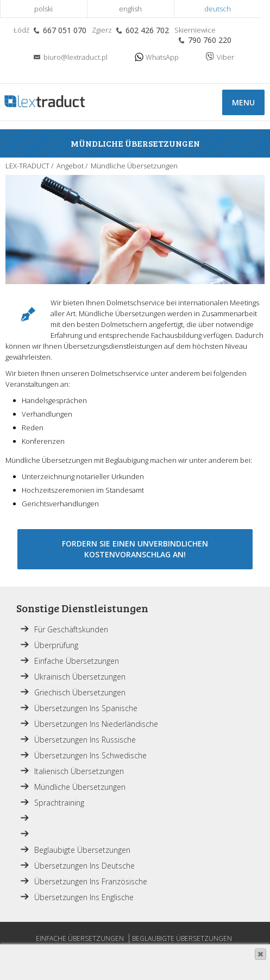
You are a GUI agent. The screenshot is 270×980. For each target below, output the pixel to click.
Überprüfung (56, 645)
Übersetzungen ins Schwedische (90, 755)
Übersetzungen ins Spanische (86, 708)
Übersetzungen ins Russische (85, 740)
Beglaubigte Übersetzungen (82, 850)
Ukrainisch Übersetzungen (80, 677)
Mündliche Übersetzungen (80, 787)
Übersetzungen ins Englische (84, 897)
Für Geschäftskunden (71, 629)
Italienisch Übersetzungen (79, 771)
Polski (43, 9)
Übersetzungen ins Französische (91, 881)
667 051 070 (65, 30)
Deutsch (218, 9)
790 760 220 (210, 40)
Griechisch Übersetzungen (80, 692)
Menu (243, 102)
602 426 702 (147, 30)
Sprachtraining (59, 803)
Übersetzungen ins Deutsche (84, 866)
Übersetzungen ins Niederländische (96, 724)
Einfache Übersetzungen (77, 661)
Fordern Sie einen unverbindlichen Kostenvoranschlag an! (135, 549)
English (130, 9)
